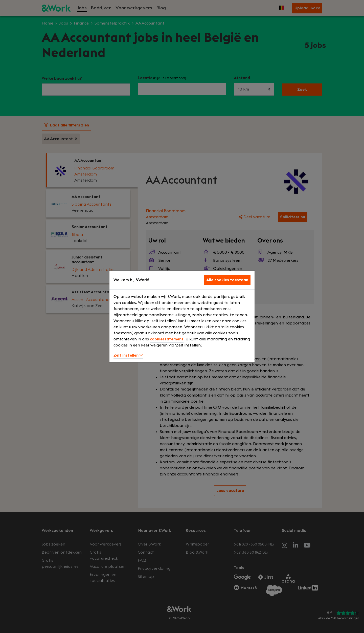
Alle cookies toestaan (227, 280)
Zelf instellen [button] (128, 355)
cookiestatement (167, 339)
